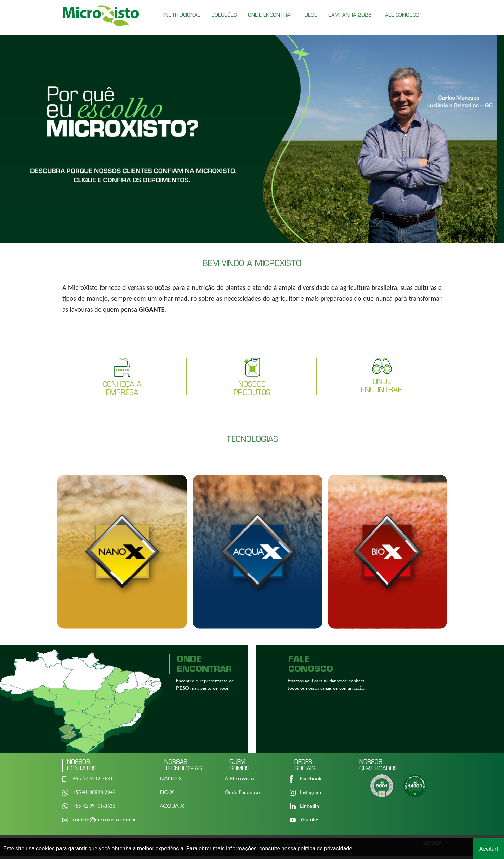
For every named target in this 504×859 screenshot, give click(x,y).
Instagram (310, 795)
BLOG (311, 15)
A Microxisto (239, 781)
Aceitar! (489, 849)
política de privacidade (325, 849)
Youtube (309, 823)
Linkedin (309, 809)
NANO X (171, 781)
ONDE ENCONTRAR (271, 15)
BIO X (167, 795)
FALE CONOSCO (401, 15)
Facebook (311, 781)
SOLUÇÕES (224, 15)
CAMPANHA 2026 (350, 15)
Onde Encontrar (243, 795)
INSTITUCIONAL (182, 15)
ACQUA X (172, 809)
